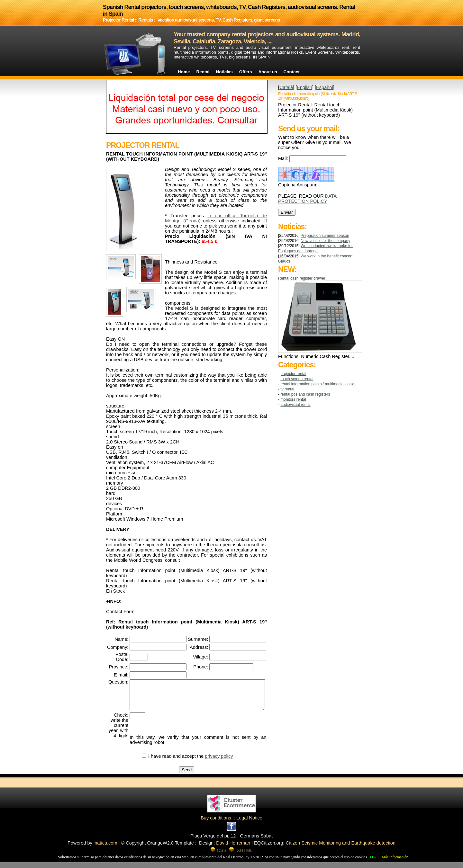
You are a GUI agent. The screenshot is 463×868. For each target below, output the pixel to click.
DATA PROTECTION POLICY (307, 199)
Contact (292, 72)
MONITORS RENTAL (293, 399)
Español (325, 87)
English (304, 87)
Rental (203, 72)
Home (184, 72)
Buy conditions (216, 824)
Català (286, 87)
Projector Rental (293, 374)
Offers (246, 72)
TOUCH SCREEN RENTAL (297, 379)
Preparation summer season (325, 236)
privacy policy (226, 762)
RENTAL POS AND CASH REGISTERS (305, 394)
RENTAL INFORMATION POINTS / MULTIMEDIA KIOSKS (318, 384)
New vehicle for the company (325, 241)
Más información (395, 857)
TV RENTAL (287, 389)
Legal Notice (249, 824)
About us (268, 72)
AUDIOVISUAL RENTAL (295, 405)
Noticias (224, 72)
